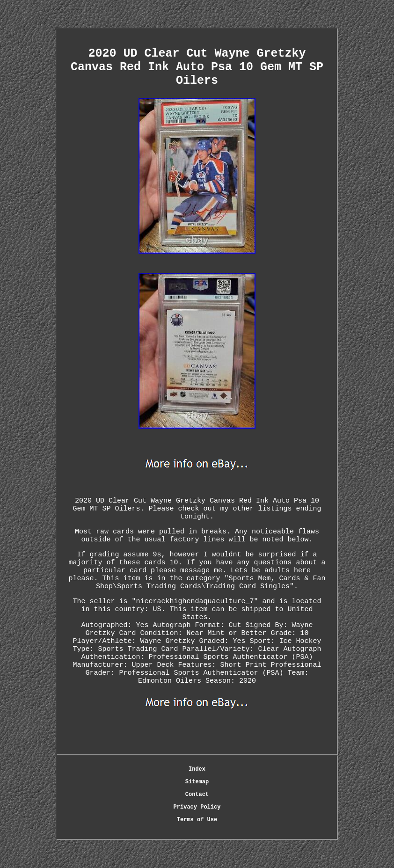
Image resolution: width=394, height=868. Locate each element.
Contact (197, 795)
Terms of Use (197, 820)
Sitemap (197, 782)
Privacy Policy (197, 807)
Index (197, 769)
